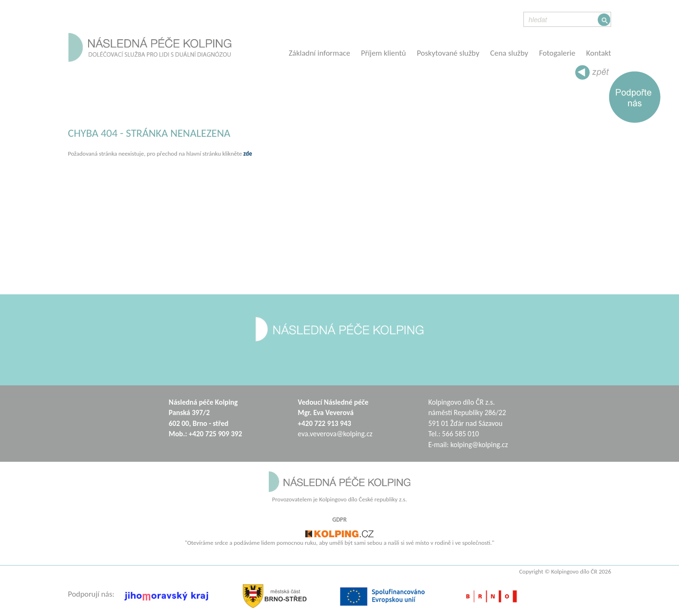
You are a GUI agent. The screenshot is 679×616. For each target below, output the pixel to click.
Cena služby (509, 53)
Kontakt (599, 53)
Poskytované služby (448, 53)
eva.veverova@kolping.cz (335, 434)
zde (248, 154)
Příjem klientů (384, 53)
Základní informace (319, 53)
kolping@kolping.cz (479, 445)
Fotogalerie (557, 53)
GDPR (340, 520)
